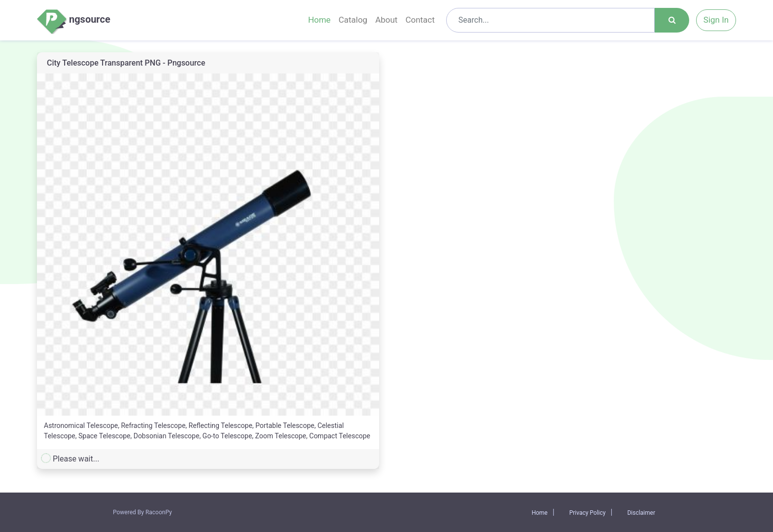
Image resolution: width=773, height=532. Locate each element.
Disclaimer (641, 513)
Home (319, 20)
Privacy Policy (588, 513)
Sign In (716, 20)
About (386, 20)
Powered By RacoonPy (142, 512)
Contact (420, 20)
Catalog (353, 20)
